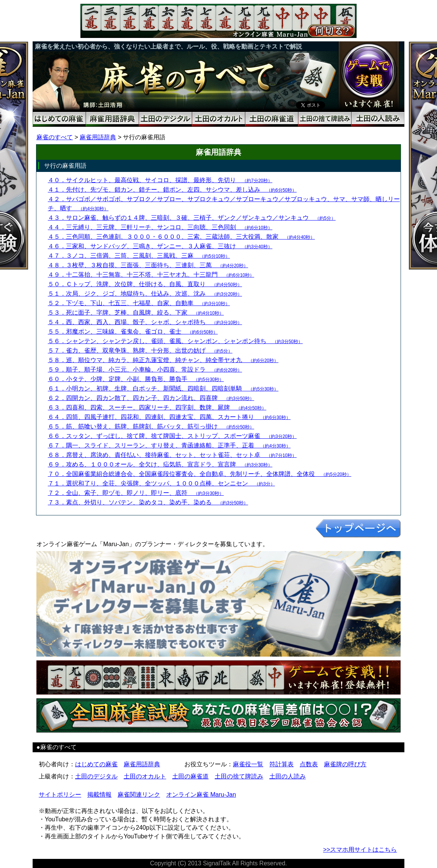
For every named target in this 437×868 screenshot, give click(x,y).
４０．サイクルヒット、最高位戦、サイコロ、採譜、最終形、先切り (160, 180)
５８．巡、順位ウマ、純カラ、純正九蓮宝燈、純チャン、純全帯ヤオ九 (163, 360)
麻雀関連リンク (139, 795)
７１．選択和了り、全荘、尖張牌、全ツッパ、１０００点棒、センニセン (161, 483)
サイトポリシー (60, 795)
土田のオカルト (145, 776)
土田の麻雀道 (190, 776)
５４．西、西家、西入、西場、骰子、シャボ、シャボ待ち (145, 322)
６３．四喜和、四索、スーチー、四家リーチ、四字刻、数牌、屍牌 (157, 407)
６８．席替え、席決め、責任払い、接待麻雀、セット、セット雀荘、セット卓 (172, 455)
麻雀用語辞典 (98, 137)
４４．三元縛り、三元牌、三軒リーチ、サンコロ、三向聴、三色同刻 (160, 227)
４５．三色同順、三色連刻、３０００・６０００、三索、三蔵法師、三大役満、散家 (181, 237)
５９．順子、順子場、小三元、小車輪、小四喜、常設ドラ (145, 369)
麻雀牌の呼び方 (345, 764)
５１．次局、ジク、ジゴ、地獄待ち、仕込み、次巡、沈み (145, 294)
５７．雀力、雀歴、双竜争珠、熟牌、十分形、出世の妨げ (140, 351)
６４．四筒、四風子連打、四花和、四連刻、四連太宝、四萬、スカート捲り (169, 417)
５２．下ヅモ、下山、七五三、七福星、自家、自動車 (139, 303)
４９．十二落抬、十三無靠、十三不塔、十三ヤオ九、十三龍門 (151, 275)
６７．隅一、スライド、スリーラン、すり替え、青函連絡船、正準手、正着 (169, 445)
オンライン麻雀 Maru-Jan (201, 795)
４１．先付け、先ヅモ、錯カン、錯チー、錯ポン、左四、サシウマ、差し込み (172, 190)
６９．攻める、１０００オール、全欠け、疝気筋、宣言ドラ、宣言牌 (160, 464)
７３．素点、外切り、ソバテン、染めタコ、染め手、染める (148, 502)
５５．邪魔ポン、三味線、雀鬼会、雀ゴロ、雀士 (133, 332)
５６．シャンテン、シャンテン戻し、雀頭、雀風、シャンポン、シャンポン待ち (175, 341)
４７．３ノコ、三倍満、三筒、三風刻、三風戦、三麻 (139, 256)
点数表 (309, 764)
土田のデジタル (96, 776)
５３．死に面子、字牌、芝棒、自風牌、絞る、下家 (136, 313)
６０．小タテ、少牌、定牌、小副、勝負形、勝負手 (136, 379)
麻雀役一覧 (248, 764)
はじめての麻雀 (96, 764)
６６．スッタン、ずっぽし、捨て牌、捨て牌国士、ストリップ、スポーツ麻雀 (172, 436)
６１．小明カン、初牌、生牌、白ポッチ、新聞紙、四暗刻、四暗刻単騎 (163, 388)
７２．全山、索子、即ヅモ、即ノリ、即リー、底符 (136, 493)
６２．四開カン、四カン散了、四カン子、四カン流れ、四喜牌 (151, 398)
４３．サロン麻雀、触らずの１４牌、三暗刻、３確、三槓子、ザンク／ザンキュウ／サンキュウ (192, 218)
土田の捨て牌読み (239, 776)
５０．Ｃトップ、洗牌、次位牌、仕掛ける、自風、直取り (145, 284)
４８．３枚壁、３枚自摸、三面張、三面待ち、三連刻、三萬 (148, 265)
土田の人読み (288, 776)
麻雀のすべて (55, 137)
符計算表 (281, 764)
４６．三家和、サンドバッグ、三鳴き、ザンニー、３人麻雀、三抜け (160, 246)
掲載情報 (99, 795)
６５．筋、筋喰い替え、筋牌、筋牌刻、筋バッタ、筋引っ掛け (151, 426)
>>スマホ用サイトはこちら (360, 850)
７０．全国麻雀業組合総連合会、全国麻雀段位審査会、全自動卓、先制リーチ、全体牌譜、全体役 (200, 474)
